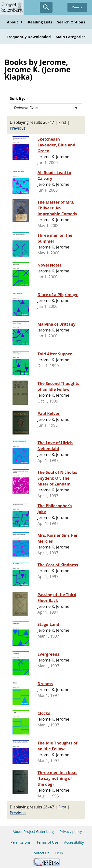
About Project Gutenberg (33, 832)
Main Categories (71, 37)
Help (59, 853)
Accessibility (74, 842)
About (15, 22)
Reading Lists (40, 22)
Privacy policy (71, 832)
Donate (77, 7)
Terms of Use (47, 842)
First (62, 122)
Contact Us (40, 853)
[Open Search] (46, 7)
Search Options (71, 22)
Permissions (21, 842)
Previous (18, 128)
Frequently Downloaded (29, 37)
